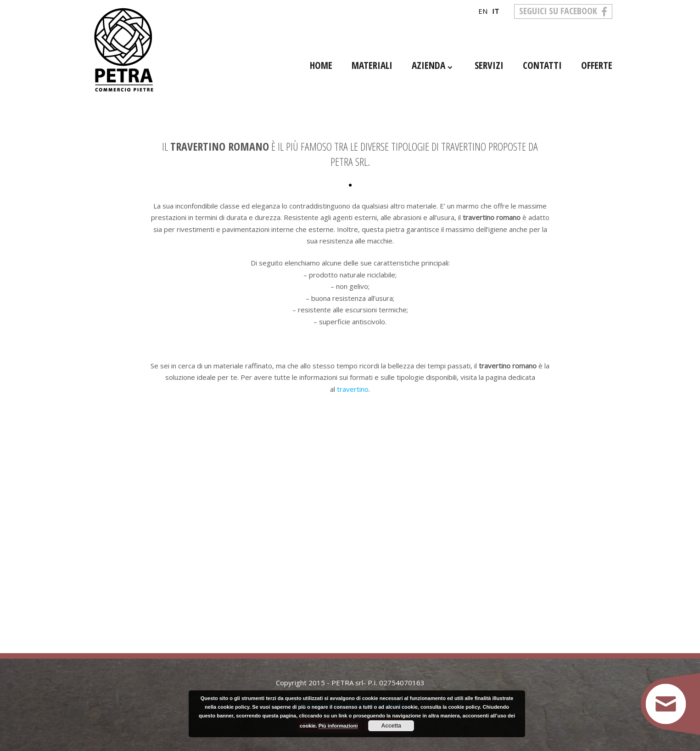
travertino (353, 389)
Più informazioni (338, 726)
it (496, 11)
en (483, 11)
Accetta (391, 726)
